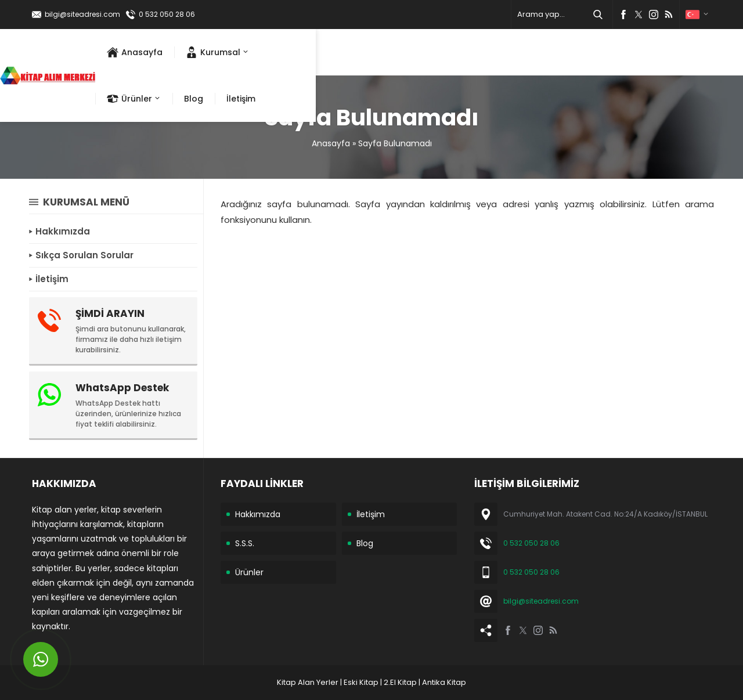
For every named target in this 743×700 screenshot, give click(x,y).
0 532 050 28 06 (167, 14)
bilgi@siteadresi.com (82, 14)
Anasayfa (331, 143)
